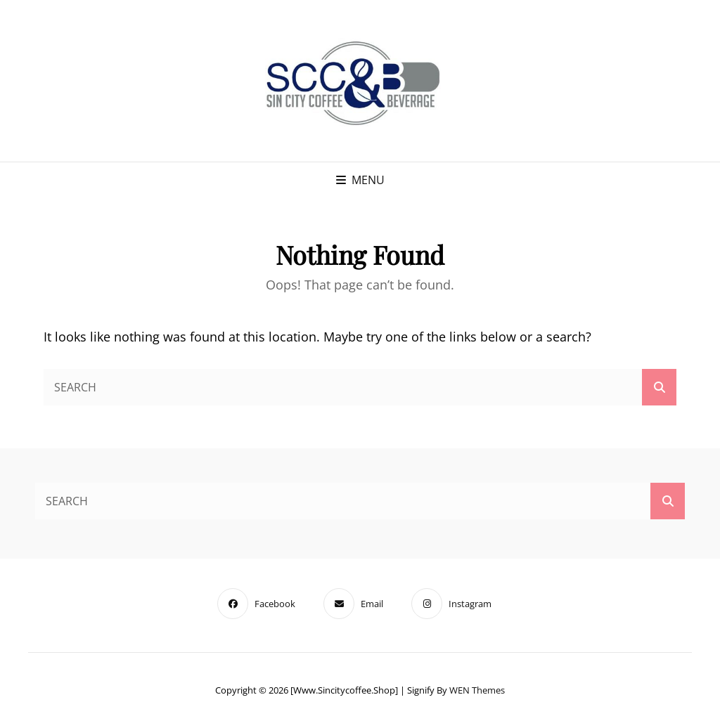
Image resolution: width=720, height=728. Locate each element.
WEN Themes (477, 690)
